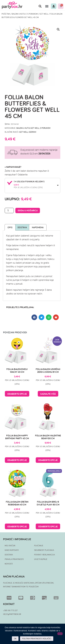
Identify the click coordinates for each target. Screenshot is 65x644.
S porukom (32, 14)
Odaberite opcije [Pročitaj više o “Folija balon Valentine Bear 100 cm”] (48, 460)
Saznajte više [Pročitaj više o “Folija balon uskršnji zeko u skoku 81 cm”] (48, 394)
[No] (60, 634)
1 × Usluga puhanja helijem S (29, 182)
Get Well (44, 14)
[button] (40, 6)
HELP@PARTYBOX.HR (12, 614)
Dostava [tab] (22, 227)
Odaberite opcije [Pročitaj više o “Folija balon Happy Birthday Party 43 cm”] (17, 460)
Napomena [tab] (38, 227)
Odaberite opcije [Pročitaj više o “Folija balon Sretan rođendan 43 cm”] (17, 526)
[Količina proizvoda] (9, 210)
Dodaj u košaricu (28, 210)
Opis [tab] (10, 227)
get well (24, 132)
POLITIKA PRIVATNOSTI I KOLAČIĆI (37, 639)
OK (15, 639)
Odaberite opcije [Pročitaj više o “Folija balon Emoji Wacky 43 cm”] (17, 394)
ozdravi (32, 132)
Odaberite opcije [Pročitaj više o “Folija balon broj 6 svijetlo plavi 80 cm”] (48, 526)
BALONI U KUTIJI (19, 14)
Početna (6, 14)
